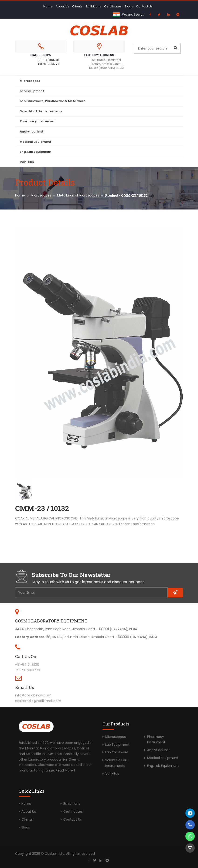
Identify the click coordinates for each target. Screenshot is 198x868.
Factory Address (99, 55)
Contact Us (144, 6)
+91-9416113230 (48, 60)
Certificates (113, 6)
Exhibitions (93, 6)
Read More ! (65, 770)
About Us (62, 6)
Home (48, 6)
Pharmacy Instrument (38, 121)
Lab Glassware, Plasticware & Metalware (53, 101)
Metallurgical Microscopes (78, 195)
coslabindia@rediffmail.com (38, 701)
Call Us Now (41, 55)
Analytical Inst (32, 131)
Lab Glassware (117, 752)
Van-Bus (27, 162)
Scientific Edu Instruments (41, 111)
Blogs (129, 6)
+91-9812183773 (48, 64)
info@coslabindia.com (33, 695)
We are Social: (133, 15)
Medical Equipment (36, 142)
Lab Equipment (32, 91)
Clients (77, 6)
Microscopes (30, 81)
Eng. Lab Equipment (36, 152)
